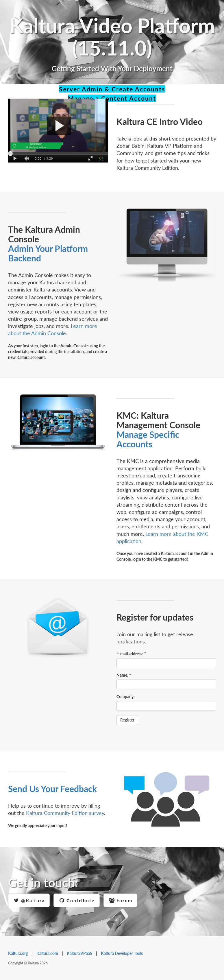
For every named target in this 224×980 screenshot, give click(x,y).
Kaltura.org (18, 953)
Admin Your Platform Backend (48, 253)
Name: (124, 675)
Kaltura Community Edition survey (65, 813)
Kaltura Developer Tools (122, 953)
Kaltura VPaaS (79, 953)
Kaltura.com (47, 953)
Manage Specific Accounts (148, 439)
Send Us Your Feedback (52, 789)
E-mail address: (131, 654)
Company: (126, 696)
